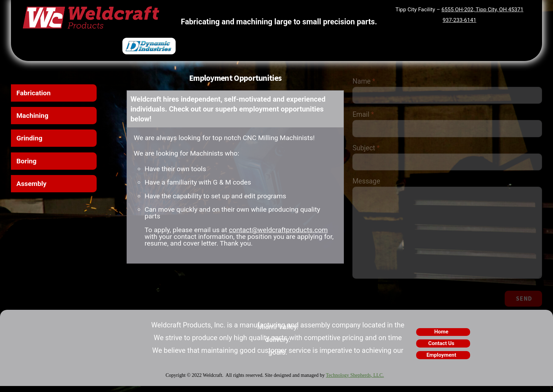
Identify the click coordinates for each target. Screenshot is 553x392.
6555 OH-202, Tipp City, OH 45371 (482, 10)
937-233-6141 (459, 20)
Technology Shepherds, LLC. (355, 382)
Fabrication (34, 93)
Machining (33, 116)
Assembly (32, 186)
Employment (441, 361)
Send (524, 304)
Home (441, 338)
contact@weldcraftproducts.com (283, 234)
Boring (27, 163)
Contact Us (441, 350)
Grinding (30, 140)
